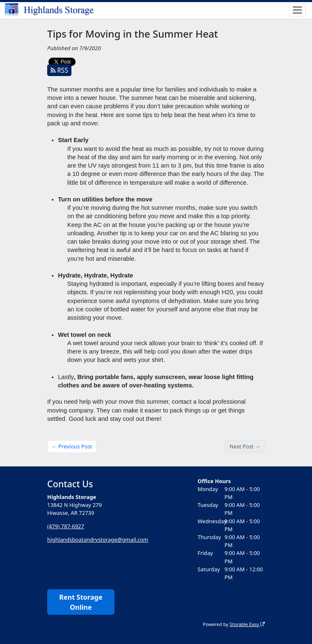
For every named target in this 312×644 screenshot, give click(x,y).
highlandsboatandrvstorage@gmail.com (98, 540)
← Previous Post (72, 446)
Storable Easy (247, 624)
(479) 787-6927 (66, 526)
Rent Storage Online (81, 602)
